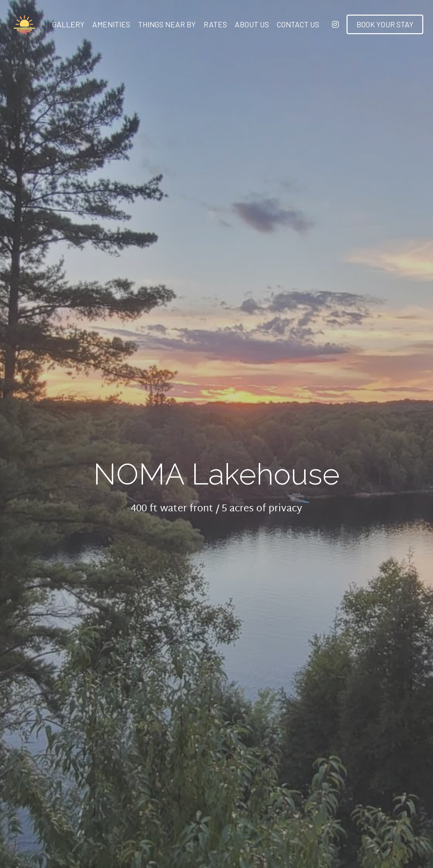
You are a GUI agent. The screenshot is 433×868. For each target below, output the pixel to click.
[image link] (24, 24)
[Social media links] (335, 24)
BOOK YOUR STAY (385, 24)
